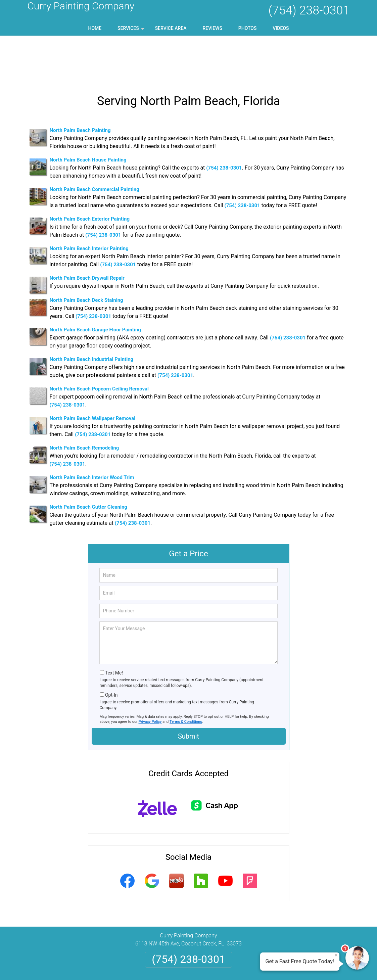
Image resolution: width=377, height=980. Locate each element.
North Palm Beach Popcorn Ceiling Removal (99, 346)
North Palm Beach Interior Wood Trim (92, 434)
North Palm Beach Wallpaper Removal (93, 375)
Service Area (171, 28)
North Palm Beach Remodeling (84, 405)
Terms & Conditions (186, 679)
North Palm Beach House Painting (88, 117)
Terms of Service (237, 966)
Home (95, 28)
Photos (248, 28)
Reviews (212, 28)
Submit (188, 693)
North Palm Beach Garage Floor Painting (95, 287)
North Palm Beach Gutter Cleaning (88, 464)
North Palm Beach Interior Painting (89, 205)
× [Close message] (336, 955)
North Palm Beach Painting (80, 87)
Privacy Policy (150, 679)
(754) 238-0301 (309, 10)
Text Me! (114, 630)
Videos (281, 28)
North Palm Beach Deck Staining (86, 257)
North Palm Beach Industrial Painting (92, 316)
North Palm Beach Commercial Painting (95, 146)
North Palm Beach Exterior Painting (90, 176)
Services (132, 31)
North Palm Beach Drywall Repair (87, 235)
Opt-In (111, 652)
